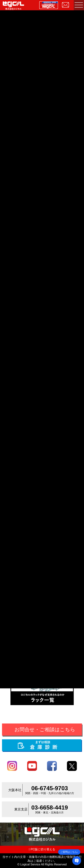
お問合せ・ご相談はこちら (45, 729)
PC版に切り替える (42, 849)
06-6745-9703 (50, 788)
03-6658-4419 (50, 808)
